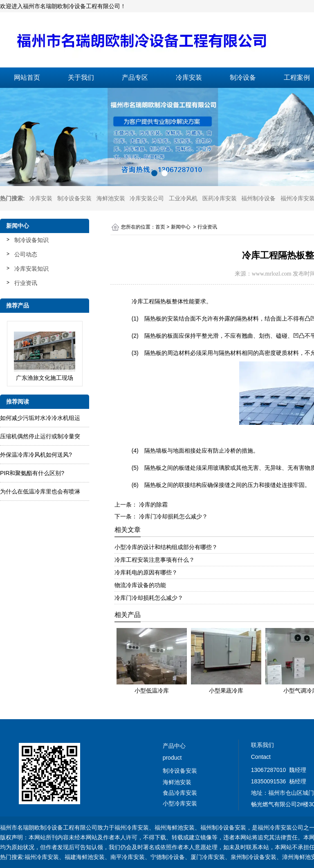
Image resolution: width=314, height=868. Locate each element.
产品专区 (135, 77)
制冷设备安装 (74, 198)
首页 (160, 227)
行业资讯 (26, 283)
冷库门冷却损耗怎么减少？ (173, 516)
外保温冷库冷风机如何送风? (36, 455)
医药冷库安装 (220, 198)
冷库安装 (189, 77)
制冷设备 (243, 77)
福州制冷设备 (258, 198)
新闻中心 (181, 227)
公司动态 (26, 254)
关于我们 (81, 77)
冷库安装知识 (31, 269)
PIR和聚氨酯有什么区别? (32, 473)
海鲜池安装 (111, 198)
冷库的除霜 (153, 505)
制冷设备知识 (31, 240)
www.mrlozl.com (272, 274)
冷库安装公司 (147, 198)
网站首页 (27, 77)
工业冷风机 (183, 198)
